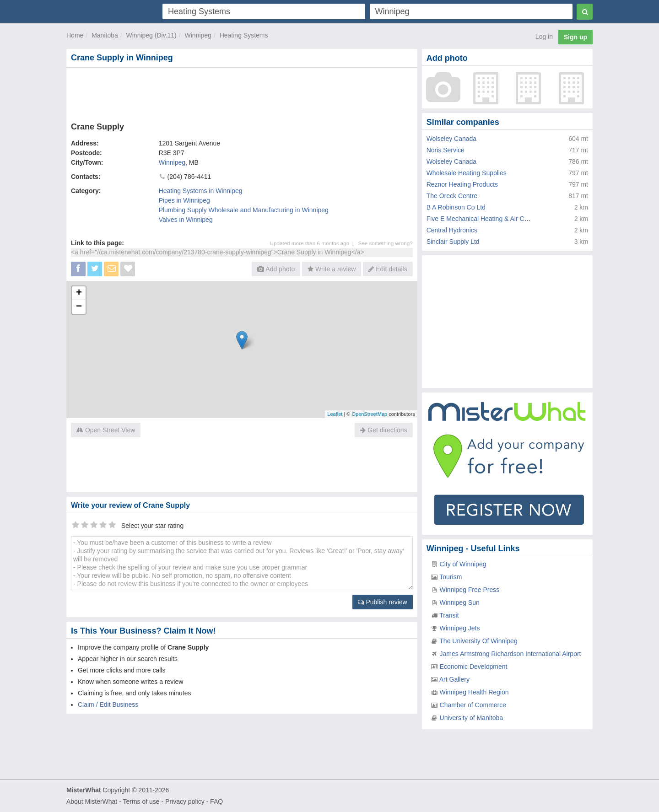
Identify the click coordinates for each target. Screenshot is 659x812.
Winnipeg (198, 35)
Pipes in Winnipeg (184, 200)
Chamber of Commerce (473, 705)
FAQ (216, 801)
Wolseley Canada (451, 139)
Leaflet (335, 414)
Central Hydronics (452, 230)
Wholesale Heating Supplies (467, 173)
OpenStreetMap (369, 414)
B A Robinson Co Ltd (456, 207)
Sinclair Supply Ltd (453, 242)
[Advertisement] (241, 93)
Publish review (383, 602)
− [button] (79, 307)
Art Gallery (454, 679)
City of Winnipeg (463, 564)
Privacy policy (185, 801)
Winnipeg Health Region (474, 692)
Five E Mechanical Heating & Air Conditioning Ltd (496, 219)
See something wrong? (385, 243)
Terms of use (141, 801)
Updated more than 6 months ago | (314, 243)
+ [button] (79, 293)
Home (75, 35)
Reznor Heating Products (462, 184)
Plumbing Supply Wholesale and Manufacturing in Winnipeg (244, 210)
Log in (544, 37)
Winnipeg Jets (460, 628)
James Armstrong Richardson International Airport (510, 654)
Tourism (451, 577)
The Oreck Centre (452, 196)
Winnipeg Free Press (470, 590)
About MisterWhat (92, 801)
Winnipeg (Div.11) (151, 35)
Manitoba (105, 35)
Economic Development (474, 667)
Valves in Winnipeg (186, 220)
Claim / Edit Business (108, 704)
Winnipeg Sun (460, 602)
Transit (449, 615)
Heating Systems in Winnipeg (201, 191)
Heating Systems (244, 35)
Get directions (384, 430)
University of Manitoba (472, 718)
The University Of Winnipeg (478, 641)
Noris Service (446, 150)
